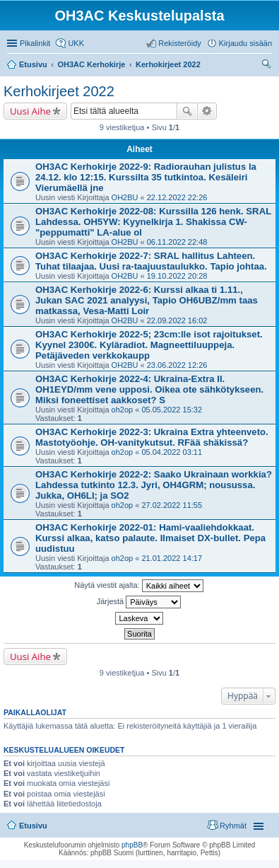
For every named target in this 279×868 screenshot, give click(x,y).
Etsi (187, 111)
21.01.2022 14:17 (172, 558)
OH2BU (125, 197)
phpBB (132, 845)
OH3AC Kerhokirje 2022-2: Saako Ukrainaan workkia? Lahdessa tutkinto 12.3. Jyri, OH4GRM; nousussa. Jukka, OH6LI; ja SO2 (154, 485)
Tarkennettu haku (207, 111)
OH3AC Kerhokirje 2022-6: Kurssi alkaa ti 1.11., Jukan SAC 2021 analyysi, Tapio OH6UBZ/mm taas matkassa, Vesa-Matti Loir (147, 300)
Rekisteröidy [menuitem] (180, 43)
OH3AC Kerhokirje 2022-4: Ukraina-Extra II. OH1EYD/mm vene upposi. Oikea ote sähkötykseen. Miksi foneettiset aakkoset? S (149, 389)
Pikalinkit (35, 43)
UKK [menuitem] (76, 43)
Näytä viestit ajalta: (138, 586)
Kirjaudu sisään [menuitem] (245, 43)
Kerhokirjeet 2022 (59, 91)
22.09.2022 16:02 (177, 320)
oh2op (123, 410)
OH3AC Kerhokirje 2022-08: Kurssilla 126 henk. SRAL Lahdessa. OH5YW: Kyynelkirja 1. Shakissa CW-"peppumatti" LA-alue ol (153, 222)
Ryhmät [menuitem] (233, 826)
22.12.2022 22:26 (177, 197)
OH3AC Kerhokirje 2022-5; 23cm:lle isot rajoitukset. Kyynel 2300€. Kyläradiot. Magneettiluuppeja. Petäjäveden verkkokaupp (149, 345)
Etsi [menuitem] (268, 66)
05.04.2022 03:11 (172, 452)
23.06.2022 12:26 (177, 365)
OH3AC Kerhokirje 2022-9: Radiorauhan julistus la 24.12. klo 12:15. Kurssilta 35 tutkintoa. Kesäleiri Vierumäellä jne (146, 177)
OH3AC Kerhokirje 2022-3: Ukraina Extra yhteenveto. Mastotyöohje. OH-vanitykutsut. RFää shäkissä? (152, 437)
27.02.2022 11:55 (172, 505)
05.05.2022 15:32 (172, 410)
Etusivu (33, 826)
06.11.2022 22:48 (177, 242)
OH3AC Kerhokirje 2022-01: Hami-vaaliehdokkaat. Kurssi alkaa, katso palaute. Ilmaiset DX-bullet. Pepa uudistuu (150, 538)
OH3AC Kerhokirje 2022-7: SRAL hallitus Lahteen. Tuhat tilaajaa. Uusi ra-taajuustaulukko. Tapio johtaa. (151, 261)
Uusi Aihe (30, 111)
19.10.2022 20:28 (177, 276)
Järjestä (139, 602)
